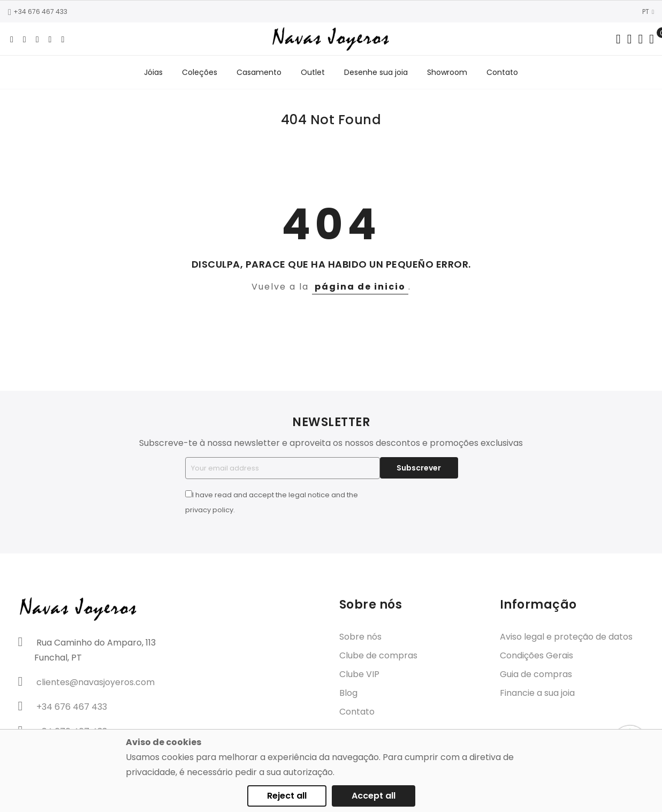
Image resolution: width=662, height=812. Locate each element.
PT (648, 12)
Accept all (374, 796)
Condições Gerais (537, 656)
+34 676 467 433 (38, 12)
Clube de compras (378, 656)
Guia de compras (536, 675)
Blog (348, 693)
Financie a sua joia (537, 693)
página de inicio (360, 287)
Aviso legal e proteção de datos (566, 637)
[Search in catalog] (618, 39)
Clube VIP (359, 675)
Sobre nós (360, 637)
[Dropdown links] (630, 39)
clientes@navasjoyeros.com (96, 682)
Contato (357, 712)
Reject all (287, 796)
